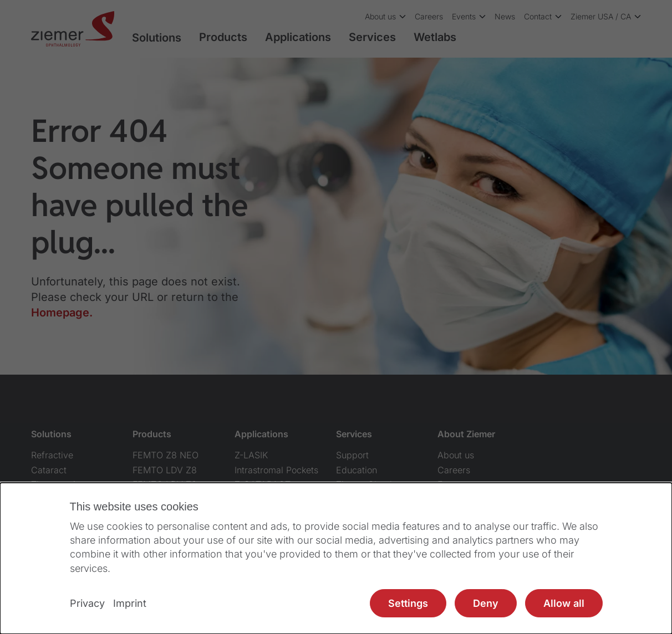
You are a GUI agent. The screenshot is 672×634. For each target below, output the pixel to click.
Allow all (564, 603)
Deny (486, 603)
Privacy (87, 603)
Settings (408, 603)
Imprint (130, 603)
